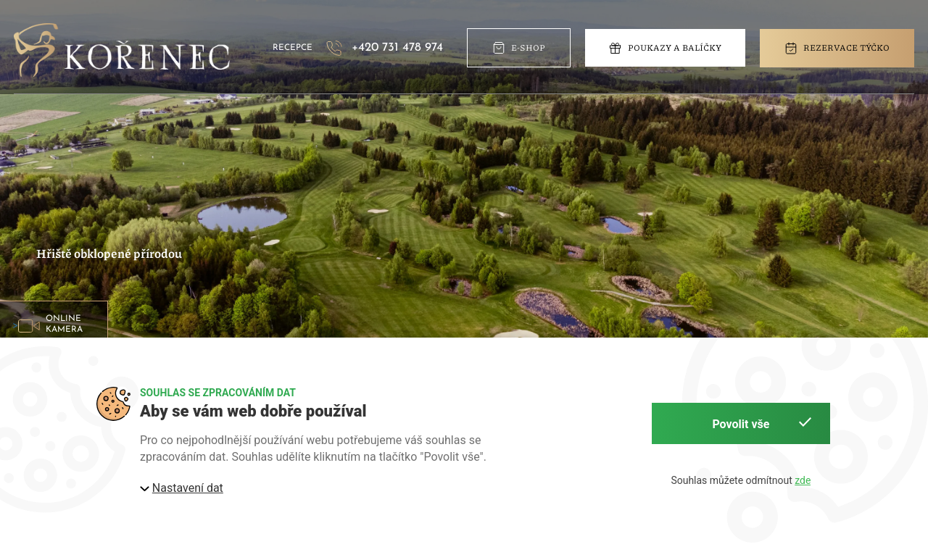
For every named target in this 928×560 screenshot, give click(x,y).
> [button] (53, 325)
